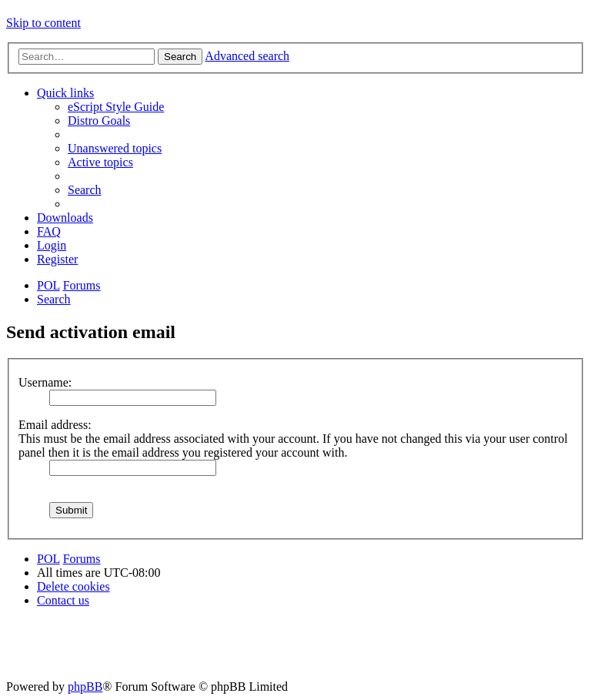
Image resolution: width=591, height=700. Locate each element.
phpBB (85, 687)
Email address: (55, 425)
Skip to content (43, 23)
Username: (45, 382)
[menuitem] (116, 107)
